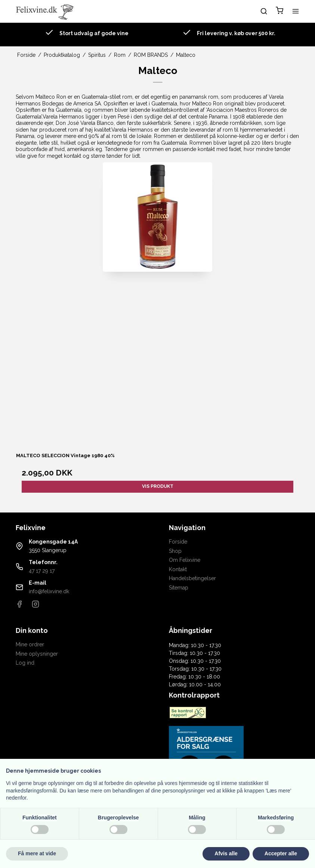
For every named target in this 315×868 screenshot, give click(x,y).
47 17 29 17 (42, 571)
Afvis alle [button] (226, 853)
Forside (178, 542)
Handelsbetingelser (192, 578)
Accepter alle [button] (281, 853)
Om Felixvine (185, 560)
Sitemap (179, 588)
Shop (175, 551)
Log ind (25, 663)
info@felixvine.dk (49, 591)
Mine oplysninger (37, 654)
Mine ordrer (30, 644)
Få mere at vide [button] (37, 853)
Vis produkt (158, 486)
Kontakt (178, 569)
